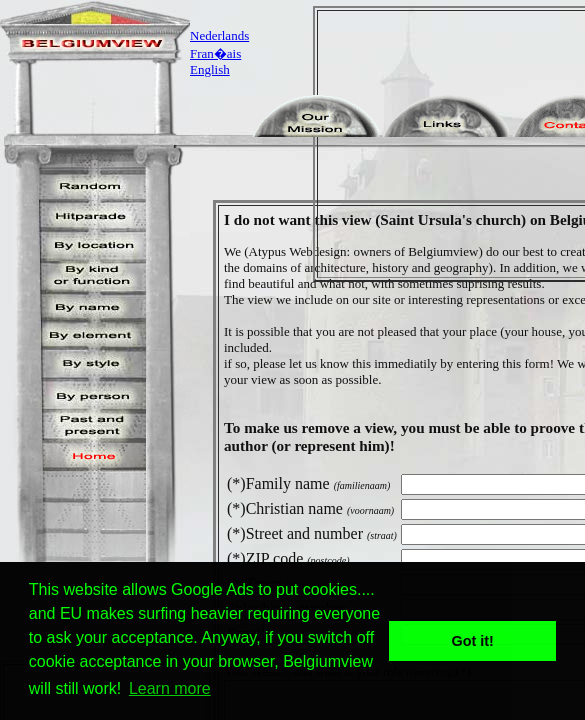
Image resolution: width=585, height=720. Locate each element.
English (210, 69)
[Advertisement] (455, 144)
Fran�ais (215, 53)
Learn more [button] (170, 688)
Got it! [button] (473, 641)
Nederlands (219, 35)
